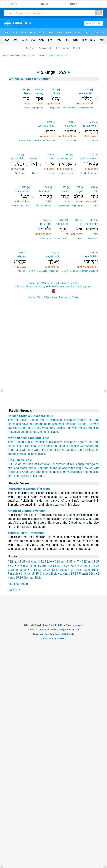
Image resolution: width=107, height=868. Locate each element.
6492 (38, 89)
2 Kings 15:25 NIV (40, 562)
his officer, (56, 442)
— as (90, 424)
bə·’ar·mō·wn (65, 158)
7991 (71, 122)
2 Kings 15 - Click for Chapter (29, 79)
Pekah (34, 420)
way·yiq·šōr (86, 93)
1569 (46, 220)
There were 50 (43, 428)
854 (93, 187)
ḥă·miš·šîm (91, 224)
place (54, 432)
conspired (70, 420)
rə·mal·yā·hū (91, 126)
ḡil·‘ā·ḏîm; (45, 224)
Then (11, 420)
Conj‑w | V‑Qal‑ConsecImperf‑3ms (78, 108)
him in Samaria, (27, 446)
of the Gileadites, (65, 450)
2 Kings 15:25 (17, 562)
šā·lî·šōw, (71, 126)
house (75, 446)
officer (24, 420)
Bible (6, 55)
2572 (93, 220)
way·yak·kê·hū (47, 126)
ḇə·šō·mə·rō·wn (89, 158)
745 (47, 187)
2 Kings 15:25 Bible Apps (49, 570)
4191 (93, 253)
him (91, 420)
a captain (59, 464)
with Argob (87, 446)
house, (89, 468)
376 (77, 220)
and (97, 420)
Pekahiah (14, 432)
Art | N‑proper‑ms (44, 206)
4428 (18, 155)
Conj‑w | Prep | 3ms (21, 206)
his (17, 420)
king (27, 454)
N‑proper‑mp (46, 238)
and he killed (85, 450)
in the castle (46, 446)
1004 (49, 155)
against (83, 420)
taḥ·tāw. (22, 256)
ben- (27, 93)
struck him (14, 424)
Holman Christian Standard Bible (30, 416)
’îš (81, 224)
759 (67, 155)
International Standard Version (29, 489)
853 (65, 187)
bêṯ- (52, 158)
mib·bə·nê (62, 224)
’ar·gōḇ (79, 191)
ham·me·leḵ (17, 158)
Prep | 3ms (55, 108)
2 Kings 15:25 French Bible (78, 574)
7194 (87, 89)
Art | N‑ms (19, 173)
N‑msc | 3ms (71, 140)
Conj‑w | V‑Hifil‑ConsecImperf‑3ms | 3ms (37, 140)
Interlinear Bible (18, 584)
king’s (73, 424)
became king (34, 432)
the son (28, 464)
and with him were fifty (31, 450)
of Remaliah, (39, 442)
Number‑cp (93, 238)
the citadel (54, 424)
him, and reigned (18, 476)
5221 (50, 122)
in (30, 424)
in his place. (38, 454)
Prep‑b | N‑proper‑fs (89, 173)
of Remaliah (54, 420)
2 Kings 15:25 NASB (32, 566)
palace (82, 424)
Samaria (38, 424)
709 (78, 187)
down (25, 424)
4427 (54, 253)
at (45, 424)
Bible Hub (14, 590)
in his (47, 432)
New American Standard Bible (28, 438)
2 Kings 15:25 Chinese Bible (39, 574)
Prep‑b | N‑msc (66, 173)
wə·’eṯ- (66, 191)
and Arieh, (23, 472)
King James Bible (20, 460)
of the (65, 424)
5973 (24, 187)
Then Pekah (16, 442)
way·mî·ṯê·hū (90, 256)
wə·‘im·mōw (22, 191)
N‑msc (27, 108)
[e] (91, 89)
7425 (93, 122)
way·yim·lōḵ (52, 256)
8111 (93, 155)
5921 (54, 89)
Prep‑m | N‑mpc (61, 238)
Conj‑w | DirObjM (62, 206)
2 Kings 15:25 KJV (63, 566)
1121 (24, 89)
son (42, 420)
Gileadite (59, 428)
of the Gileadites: (71, 472)
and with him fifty (41, 472)
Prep (96, 206)
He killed (94, 428)
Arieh (29, 428)
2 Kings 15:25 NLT (67, 562)
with (75, 428)
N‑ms (35, 173)
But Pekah (15, 464)
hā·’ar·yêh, (46, 191)
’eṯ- (96, 191)
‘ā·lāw (56, 93)
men (69, 428)
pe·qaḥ (39, 93)
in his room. (38, 476)
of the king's (62, 446)
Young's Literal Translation (26, 533)
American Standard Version (27, 511)
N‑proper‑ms (38, 108)
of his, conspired (78, 464)
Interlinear (15, 55)
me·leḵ (33, 158)
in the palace (59, 468)
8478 (21, 253)
